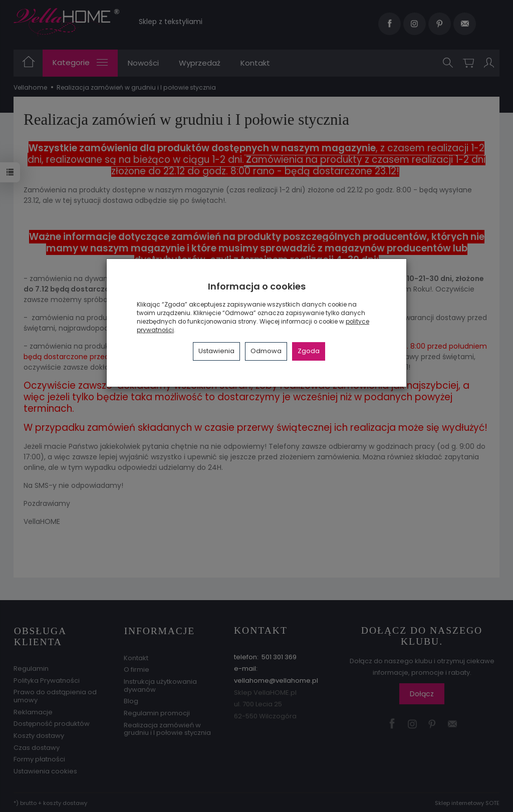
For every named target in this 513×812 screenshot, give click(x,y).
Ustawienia (216, 351)
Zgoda (309, 351)
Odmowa (266, 351)
